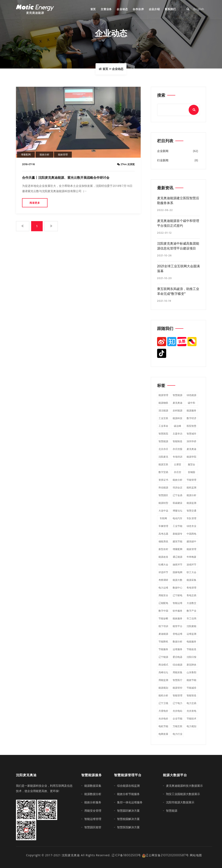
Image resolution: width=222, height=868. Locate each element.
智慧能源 (178, 395)
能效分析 (44, 155)
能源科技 (178, 418)
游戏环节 (191, 565)
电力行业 (178, 734)
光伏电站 (178, 711)
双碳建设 (178, 503)
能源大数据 (178, 581)
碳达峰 (178, 426)
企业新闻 (163, 151)
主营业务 (106, 9)
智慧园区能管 (93, 827)
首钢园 (191, 472)
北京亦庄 (163, 449)
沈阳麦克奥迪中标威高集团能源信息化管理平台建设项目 (178, 246)
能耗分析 (163, 695)
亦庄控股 (178, 449)
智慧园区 (163, 495)
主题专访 (178, 434)
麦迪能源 (163, 634)
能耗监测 (191, 488)
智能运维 (178, 603)
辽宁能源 (163, 657)
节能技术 (191, 719)
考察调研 (163, 580)
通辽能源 (178, 557)
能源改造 (163, 557)
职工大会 (191, 572)
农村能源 (178, 410)
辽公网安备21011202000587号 (165, 855)
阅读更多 (35, 203)
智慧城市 (191, 434)
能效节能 (191, 680)
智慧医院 (163, 434)
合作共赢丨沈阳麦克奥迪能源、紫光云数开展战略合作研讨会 (66, 178)
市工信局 (191, 618)
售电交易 (191, 595)
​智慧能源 (163, 441)
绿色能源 (191, 395)
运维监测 (191, 634)
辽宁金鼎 (178, 495)
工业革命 (163, 426)
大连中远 (163, 511)
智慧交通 (191, 511)
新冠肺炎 (191, 665)
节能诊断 (163, 618)
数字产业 (191, 611)
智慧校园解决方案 (128, 819)
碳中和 (191, 403)
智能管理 (178, 695)
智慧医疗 (178, 680)
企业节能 (178, 719)
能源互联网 (163, 465)
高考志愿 (163, 534)
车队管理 (191, 518)
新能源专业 (178, 534)
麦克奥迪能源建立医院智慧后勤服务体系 (178, 201)
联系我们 (170, 9)
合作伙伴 (138, 9)
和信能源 (163, 488)
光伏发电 (191, 711)
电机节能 (163, 726)
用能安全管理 (93, 811)
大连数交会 (191, 604)
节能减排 (191, 688)
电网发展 (163, 734)
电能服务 (191, 642)
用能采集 (178, 672)
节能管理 (191, 480)
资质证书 (163, 480)
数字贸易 (163, 472)
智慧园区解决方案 (128, 811)
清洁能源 (163, 410)
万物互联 (178, 726)
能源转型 (163, 503)
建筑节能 (178, 541)
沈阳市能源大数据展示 (180, 802)
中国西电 (191, 534)
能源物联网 (163, 403)
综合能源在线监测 (128, 786)
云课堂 (178, 464)
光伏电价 (163, 719)
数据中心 (178, 588)
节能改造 (191, 649)
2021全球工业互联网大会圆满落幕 (178, 269)
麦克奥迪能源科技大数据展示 (184, 786)
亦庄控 (178, 472)
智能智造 (191, 695)
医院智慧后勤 (191, 427)
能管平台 (178, 626)
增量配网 (26, 155)
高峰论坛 (163, 672)
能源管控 (178, 688)
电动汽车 (178, 518)
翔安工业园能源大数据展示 (183, 794)
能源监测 (191, 503)
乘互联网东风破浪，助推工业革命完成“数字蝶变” (178, 291)
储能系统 (163, 541)
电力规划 (191, 726)
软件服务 (178, 611)
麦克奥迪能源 (178, 403)
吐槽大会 (163, 565)
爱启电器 (178, 657)
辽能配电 (163, 603)
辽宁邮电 (178, 595)
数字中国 (163, 611)
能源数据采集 (93, 786)
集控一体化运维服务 (130, 802)
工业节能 (178, 526)
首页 (93, 9)
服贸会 (191, 464)
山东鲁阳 (191, 672)
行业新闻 (163, 160)
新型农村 (163, 549)
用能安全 (163, 595)
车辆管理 (163, 526)
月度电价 (163, 711)
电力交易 (191, 703)
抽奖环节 (178, 565)
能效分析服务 (93, 802)
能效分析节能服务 (128, 794)
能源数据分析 (93, 794)
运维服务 (178, 649)
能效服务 (178, 618)
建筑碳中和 (191, 542)
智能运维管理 (93, 819)
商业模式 (163, 665)
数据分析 (178, 642)
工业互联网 (163, 419)
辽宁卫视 (163, 703)
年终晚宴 (191, 557)
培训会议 (178, 488)
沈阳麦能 (191, 626)
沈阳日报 (191, 657)
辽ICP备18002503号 (126, 855)
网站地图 (196, 855)
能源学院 (191, 457)
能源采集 (191, 580)
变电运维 (178, 634)
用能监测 (163, 680)
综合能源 (178, 665)
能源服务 (191, 410)
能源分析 (191, 495)
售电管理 (191, 588)
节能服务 (163, 649)
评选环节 (163, 572)
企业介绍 (154, 9)
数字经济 (191, 418)
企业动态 (122, 9)
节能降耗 (163, 642)
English (199, 9)
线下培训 (163, 626)
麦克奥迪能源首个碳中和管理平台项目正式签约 (178, 223)
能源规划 (163, 688)
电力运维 (163, 588)
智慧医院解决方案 (128, 827)
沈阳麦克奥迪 (163, 457)
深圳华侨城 (191, 442)
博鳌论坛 (178, 511)
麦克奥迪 (191, 449)
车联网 (163, 518)
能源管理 (163, 395)
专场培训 (178, 457)
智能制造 (178, 441)
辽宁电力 (178, 703)
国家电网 (178, 572)
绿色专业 (191, 526)
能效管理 (63, 155)
